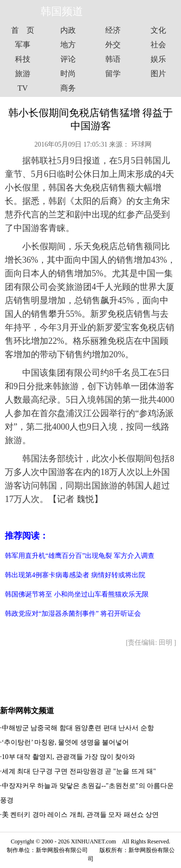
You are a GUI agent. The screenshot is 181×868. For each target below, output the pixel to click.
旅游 (23, 74)
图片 (158, 74)
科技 (23, 59)
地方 (68, 45)
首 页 (23, 30)
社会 (158, 45)
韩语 (113, 59)
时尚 (68, 74)
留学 (113, 74)
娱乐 (158, 59)
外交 (113, 45)
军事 (23, 45)
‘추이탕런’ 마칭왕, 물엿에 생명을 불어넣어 (66, 742)
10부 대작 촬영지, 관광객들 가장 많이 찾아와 (69, 757)
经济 (113, 30)
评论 (68, 59)
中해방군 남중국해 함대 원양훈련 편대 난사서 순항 (78, 728)
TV (22, 88)
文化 (158, 30)
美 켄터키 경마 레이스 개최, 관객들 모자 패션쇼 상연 (81, 815)
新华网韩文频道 (27, 711)
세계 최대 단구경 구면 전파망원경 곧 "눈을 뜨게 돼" (79, 771)
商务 (68, 88)
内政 (68, 30)
